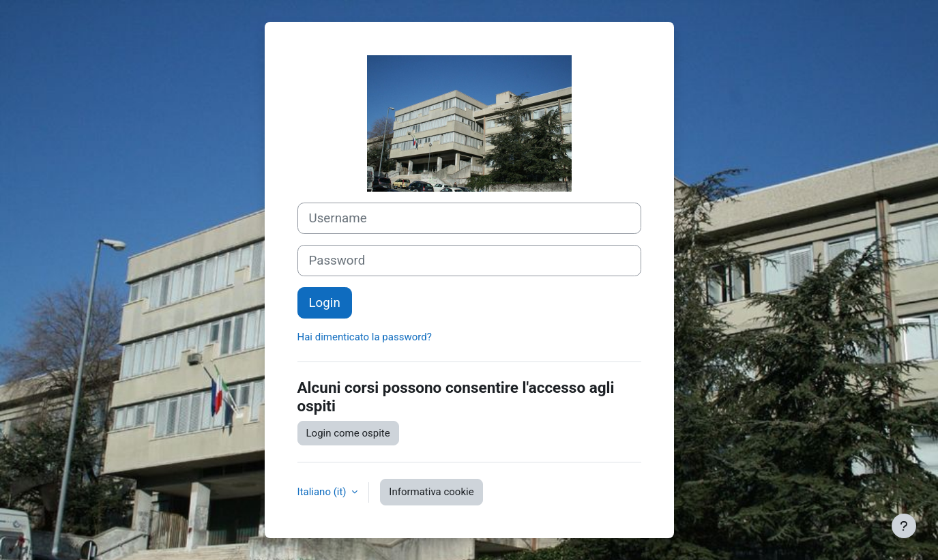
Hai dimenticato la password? (365, 337)
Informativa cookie (431, 492)
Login (325, 303)
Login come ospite (348, 433)
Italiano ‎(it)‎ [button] (323, 492)
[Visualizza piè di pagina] (904, 526)
